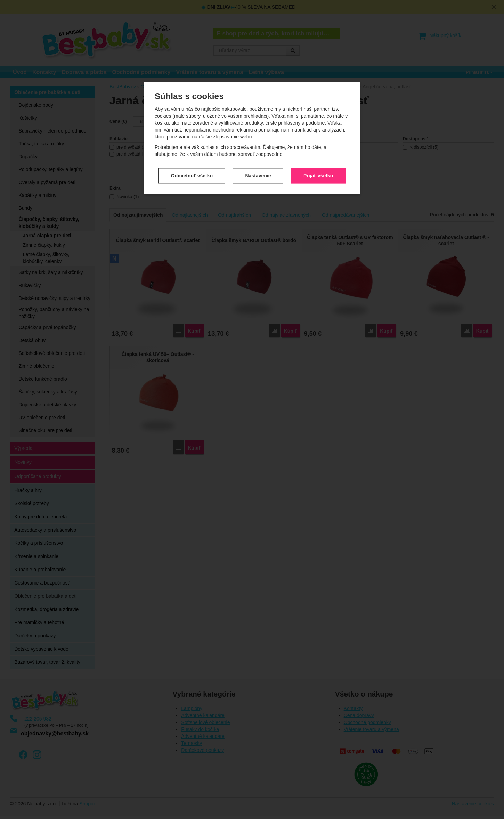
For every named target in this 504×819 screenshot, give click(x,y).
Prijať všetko (318, 169)
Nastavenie (258, 169)
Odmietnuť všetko (192, 169)
